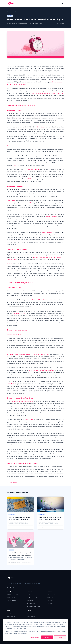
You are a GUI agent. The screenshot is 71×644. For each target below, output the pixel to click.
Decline (60, 637)
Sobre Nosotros (11, 614)
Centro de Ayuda (31, 614)
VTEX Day (49, 603)
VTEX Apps (50, 601)
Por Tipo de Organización (33, 606)
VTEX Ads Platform (12, 598)
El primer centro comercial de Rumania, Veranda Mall (28, 354)
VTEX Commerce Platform (13, 595)
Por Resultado (30, 601)
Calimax (9, 264)
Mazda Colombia (51, 217)
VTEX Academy (51, 598)
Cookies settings (34, 637)
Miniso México (40, 127)
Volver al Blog (12, 482)
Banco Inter (29, 420)
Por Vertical (30, 595)
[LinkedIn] (8, 588)
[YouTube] (10, 588)
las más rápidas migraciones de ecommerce (48, 93)
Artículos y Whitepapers (53, 595)
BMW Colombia (47, 233)
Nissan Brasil (11, 201)
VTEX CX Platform (11, 601)
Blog (8, 12)
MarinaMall (10, 384)
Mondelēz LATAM (20, 313)
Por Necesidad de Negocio (34, 598)
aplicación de (41, 370)
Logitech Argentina (32, 169)
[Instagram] (13, 588)
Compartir (61, 24)
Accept (47, 637)
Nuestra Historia (11, 617)
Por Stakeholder (31, 603)
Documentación (31, 617)
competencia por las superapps (22, 401)
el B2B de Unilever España (40, 300)
